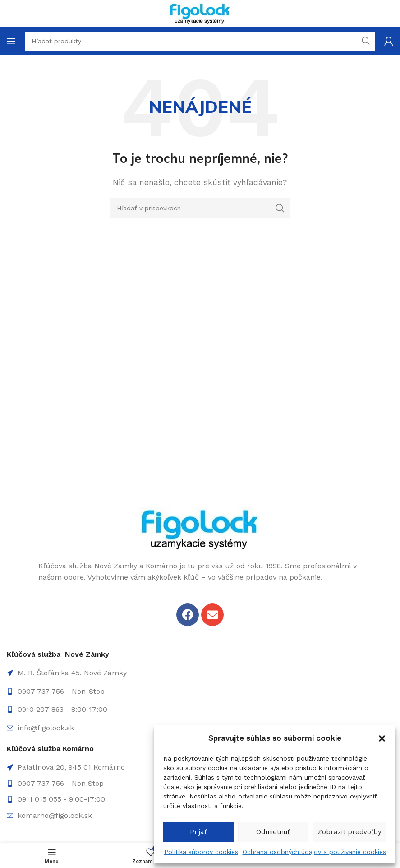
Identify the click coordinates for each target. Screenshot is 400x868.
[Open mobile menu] (11, 41)
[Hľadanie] (200, 208)
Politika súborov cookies (201, 852)
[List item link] (200, 692)
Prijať (198, 832)
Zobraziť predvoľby (349, 832)
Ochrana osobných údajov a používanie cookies (314, 852)
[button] (382, 738)
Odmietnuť (273, 832)
